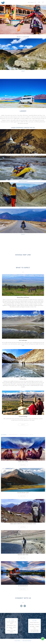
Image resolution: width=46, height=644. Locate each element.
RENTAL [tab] (32, 435)
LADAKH (23, 71)
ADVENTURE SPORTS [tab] (13, 435)
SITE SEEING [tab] (4, 435)
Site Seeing (23, 155)
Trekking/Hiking (23, 208)
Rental (23, 234)
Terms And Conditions (27, 641)
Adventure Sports (23, 181)
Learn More (23, 465)
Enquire (23, 425)
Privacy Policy (17, 641)
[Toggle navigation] (32, 2)
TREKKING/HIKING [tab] (24, 435)
